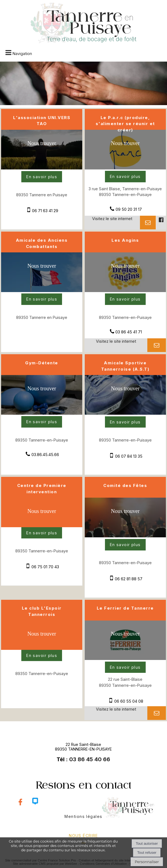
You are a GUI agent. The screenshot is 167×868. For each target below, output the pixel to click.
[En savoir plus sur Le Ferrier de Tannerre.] (125, 667)
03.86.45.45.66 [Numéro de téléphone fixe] (45, 455)
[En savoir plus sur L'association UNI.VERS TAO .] (42, 177)
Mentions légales (83, 816)
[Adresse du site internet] (112, 223)
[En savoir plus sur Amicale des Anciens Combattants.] (42, 299)
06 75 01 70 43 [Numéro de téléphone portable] (45, 567)
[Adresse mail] (148, 223)
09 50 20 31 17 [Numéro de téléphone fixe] (129, 209)
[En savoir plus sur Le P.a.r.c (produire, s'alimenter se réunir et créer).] (125, 177)
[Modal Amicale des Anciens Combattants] (42, 291)
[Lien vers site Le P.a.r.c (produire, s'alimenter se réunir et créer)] (125, 168)
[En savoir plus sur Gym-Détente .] (42, 422)
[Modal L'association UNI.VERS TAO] (42, 168)
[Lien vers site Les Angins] (125, 291)
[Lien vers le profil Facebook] (161, 223)
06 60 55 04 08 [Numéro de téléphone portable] (129, 701)
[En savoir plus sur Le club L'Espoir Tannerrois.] (42, 656)
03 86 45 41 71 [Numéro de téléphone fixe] (129, 332)
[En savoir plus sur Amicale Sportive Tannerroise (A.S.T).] (125, 422)
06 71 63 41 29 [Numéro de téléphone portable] (45, 211)
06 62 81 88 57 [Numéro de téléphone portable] (129, 579)
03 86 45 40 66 (90, 759)
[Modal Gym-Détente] (42, 413)
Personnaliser (147, 862)
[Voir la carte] (42, 148)
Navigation (22, 54)
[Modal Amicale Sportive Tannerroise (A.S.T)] (125, 413)
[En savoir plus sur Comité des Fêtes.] (125, 545)
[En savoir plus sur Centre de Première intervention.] (42, 533)
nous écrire (83, 836)
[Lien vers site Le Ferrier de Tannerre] (125, 658)
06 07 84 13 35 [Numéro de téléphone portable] (129, 456)
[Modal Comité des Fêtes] (125, 536)
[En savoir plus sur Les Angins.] (125, 299)
